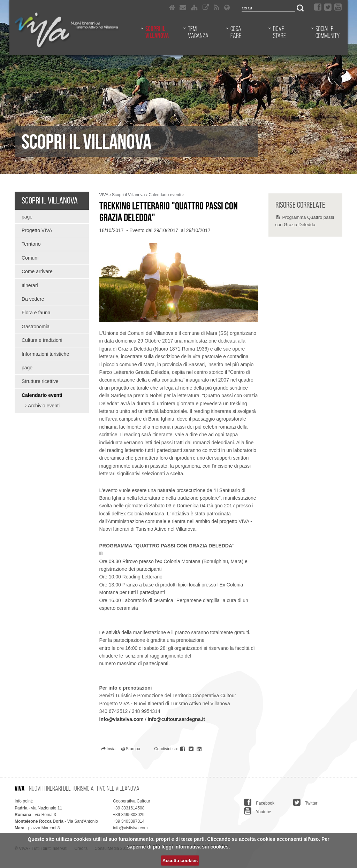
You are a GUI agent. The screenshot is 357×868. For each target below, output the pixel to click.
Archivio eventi (43, 406)
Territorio (31, 244)
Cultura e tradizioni (42, 340)
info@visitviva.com (121, 719)
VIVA (104, 195)
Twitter (305, 802)
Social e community (328, 32)
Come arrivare (37, 271)
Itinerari (30, 285)
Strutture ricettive (40, 381)
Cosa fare (236, 32)
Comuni (30, 258)
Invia (109, 749)
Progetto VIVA (37, 230)
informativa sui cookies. (202, 847)
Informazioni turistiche (45, 354)
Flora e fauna (36, 313)
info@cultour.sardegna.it (176, 719)
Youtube (258, 811)
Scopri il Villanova (157, 32)
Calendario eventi (42, 395)
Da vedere (33, 299)
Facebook (259, 802)
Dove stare (279, 32)
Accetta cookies (180, 861)
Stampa (131, 749)
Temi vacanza (198, 32)
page (27, 217)
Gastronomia (36, 327)
